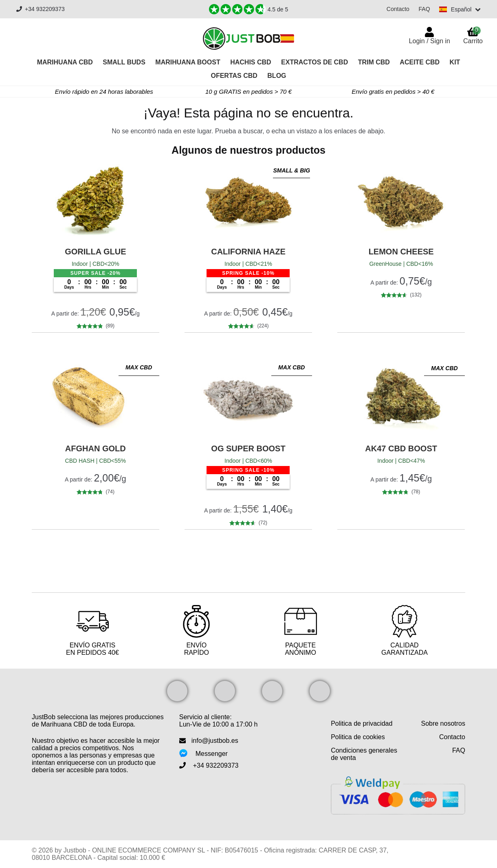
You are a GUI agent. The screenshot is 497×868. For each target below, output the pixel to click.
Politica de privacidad (362, 723)
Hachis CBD (251, 62)
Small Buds (124, 62)
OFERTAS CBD (234, 76)
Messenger (212, 754)
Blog (277, 76)
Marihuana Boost (188, 62)
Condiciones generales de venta (364, 754)
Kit (455, 62)
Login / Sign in (430, 41)
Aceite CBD (420, 62)
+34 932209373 (41, 9)
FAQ (424, 9)
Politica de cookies (358, 737)
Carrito (473, 35)
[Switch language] (460, 9)
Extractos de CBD (314, 62)
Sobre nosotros (443, 723)
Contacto (397, 9)
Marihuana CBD (65, 62)
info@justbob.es (215, 741)
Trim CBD (374, 62)
